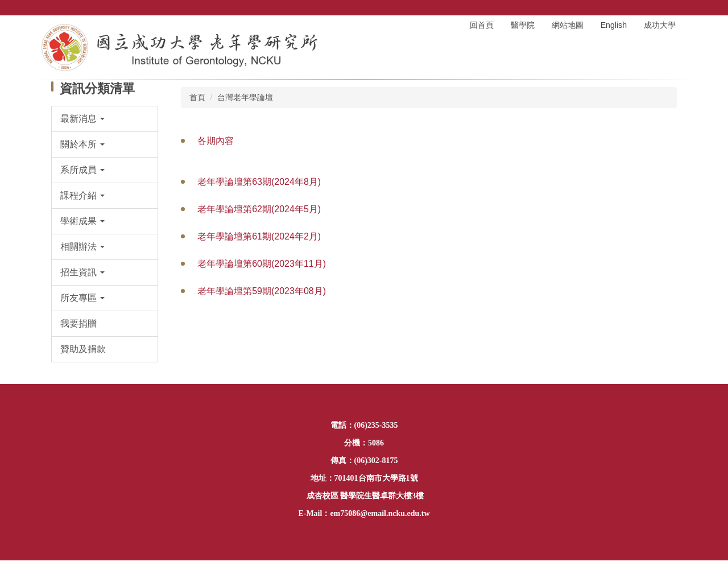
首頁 (197, 97)
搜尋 (680, 8)
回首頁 (482, 25)
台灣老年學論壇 (245, 97)
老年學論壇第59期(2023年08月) (262, 291)
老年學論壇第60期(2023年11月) (262, 264)
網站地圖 (568, 25)
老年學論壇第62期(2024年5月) (259, 209)
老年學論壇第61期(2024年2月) (259, 236)
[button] (105, 119)
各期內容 (216, 141)
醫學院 (523, 25)
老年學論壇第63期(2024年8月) (259, 182)
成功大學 (660, 25)
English (614, 25)
